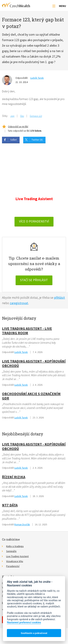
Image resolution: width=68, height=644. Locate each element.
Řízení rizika (14, 477)
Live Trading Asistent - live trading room (27, 331)
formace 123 (36, 116)
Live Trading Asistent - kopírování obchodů (34, 363)
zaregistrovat (19, 303)
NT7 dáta (10, 505)
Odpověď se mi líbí (18, 126)
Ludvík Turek (37, 78)
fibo (22, 116)
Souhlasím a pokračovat (34, 633)
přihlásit (59, 298)
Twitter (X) (37, 140)
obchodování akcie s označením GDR (31, 396)
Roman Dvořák (22, 524)
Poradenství (13, 566)
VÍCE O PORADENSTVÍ (34, 221)
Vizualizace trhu (15, 561)
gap (12, 116)
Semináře (11, 551)
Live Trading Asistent (17, 556)
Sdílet (14, 140)
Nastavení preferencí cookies (24, 623)
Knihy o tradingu (15, 546)
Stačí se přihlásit (34, 280)
